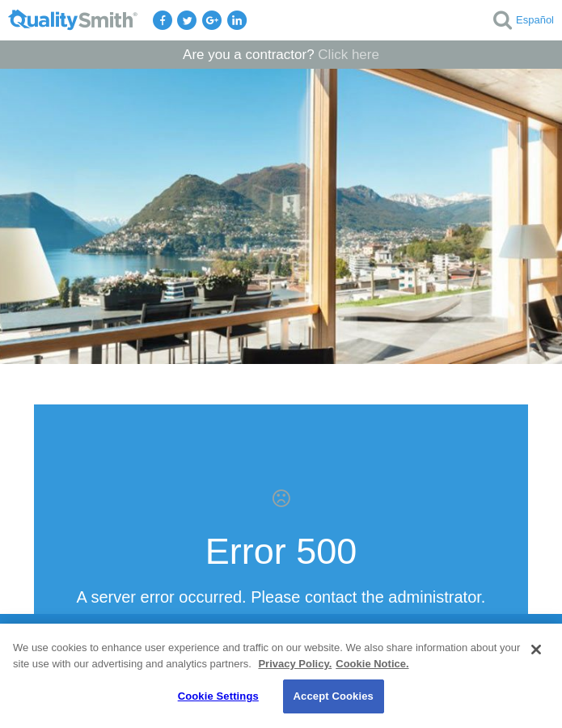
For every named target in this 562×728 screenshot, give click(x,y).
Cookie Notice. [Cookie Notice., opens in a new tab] (372, 664)
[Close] (536, 650)
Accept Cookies (334, 696)
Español (535, 20)
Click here (349, 55)
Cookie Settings (218, 696)
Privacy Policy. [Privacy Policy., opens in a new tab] (295, 664)
